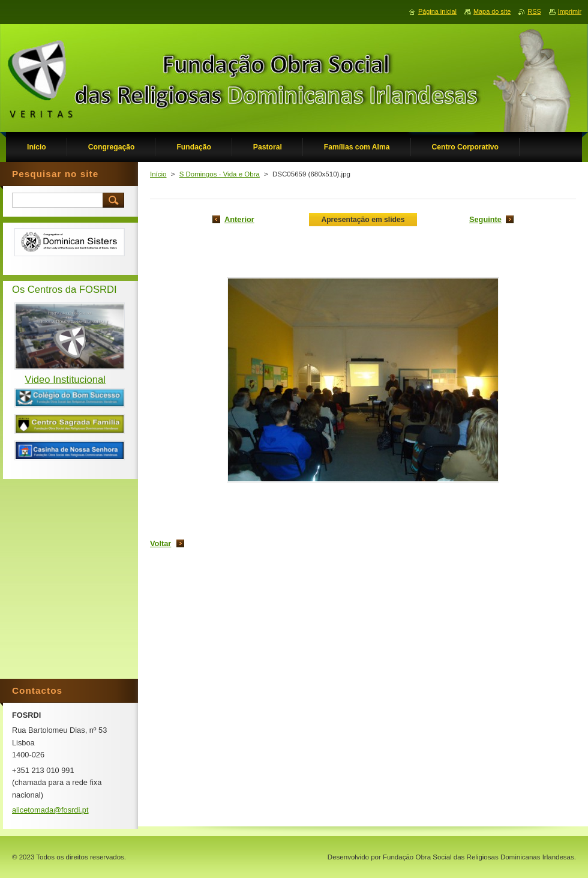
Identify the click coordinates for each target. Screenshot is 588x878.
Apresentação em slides (363, 220)
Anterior (239, 219)
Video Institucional (65, 380)
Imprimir (570, 11)
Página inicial (437, 11)
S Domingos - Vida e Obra (220, 174)
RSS (534, 11)
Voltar (160, 543)
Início (158, 174)
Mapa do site (492, 11)
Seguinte (485, 219)
